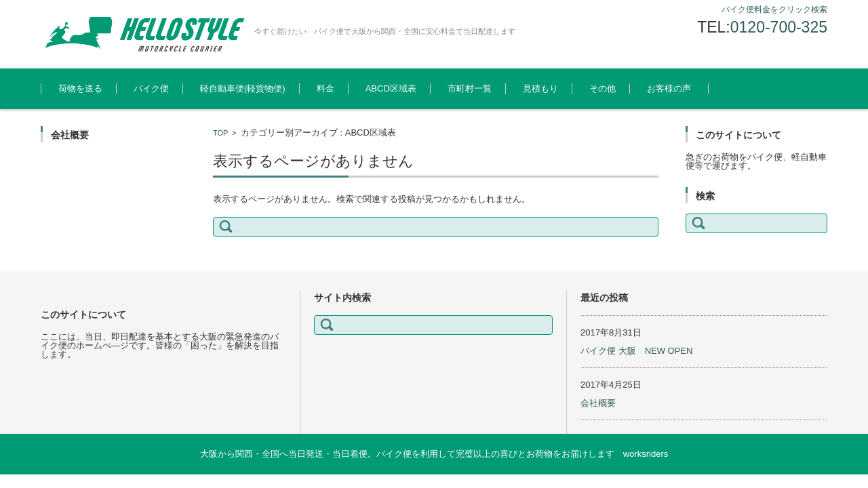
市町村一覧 (470, 88)
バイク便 (151, 88)
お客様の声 (669, 88)
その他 (603, 88)
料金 (325, 88)
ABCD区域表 (391, 88)
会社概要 (598, 403)
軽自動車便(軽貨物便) (243, 88)
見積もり (540, 88)
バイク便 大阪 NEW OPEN (636, 351)
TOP (220, 133)
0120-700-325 (779, 27)
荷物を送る (80, 88)
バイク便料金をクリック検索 (774, 9)
